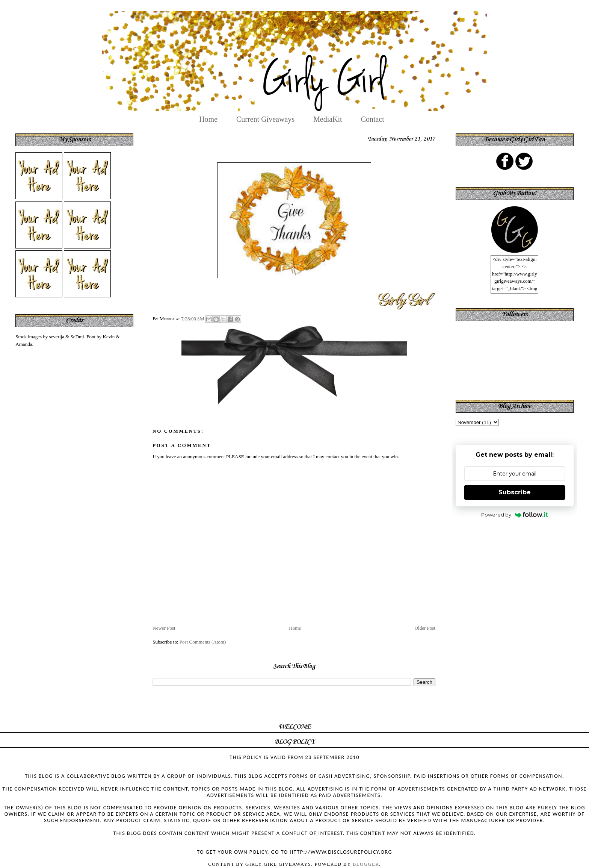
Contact (373, 119)
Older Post (425, 628)
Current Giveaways (265, 119)
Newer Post (164, 628)
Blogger (366, 864)
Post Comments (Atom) (203, 642)
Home (208, 119)
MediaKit (328, 119)
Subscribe (515, 492)
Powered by (514, 515)
